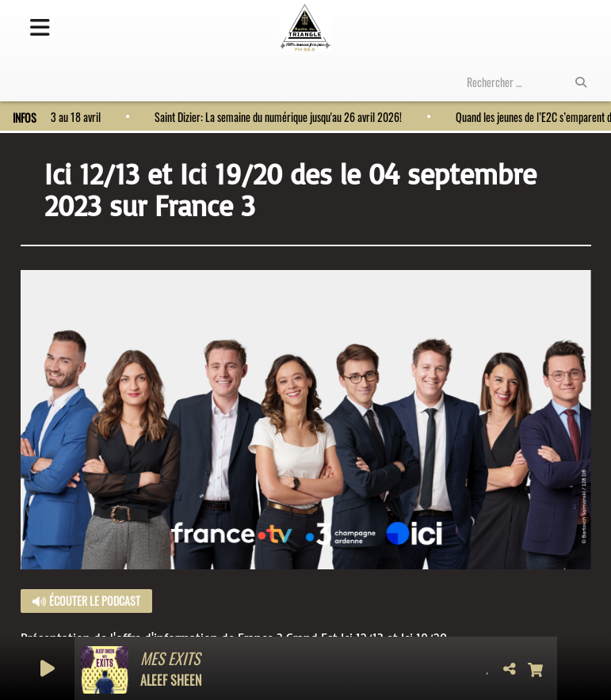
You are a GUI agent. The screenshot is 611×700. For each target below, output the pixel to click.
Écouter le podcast (86, 601)
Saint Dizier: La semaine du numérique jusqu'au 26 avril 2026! (272, 117)
